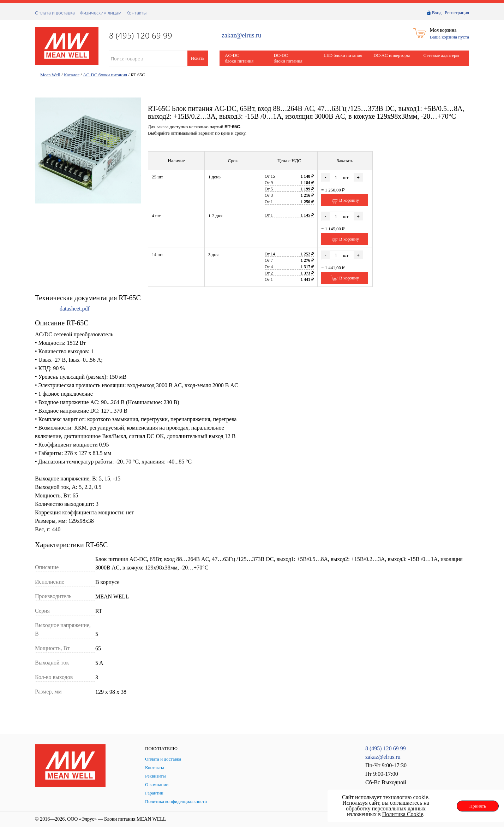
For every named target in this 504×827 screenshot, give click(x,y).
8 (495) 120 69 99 (386, 748)
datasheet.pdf (75, 309)
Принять (478, 806)
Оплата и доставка (55, 13)
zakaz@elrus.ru (241, 36)
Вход (437, 13)
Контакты (136, 13)
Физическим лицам (101, 13)
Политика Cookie (403, 814)
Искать (198, 58)
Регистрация (457, 13)
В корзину (345, 201)
